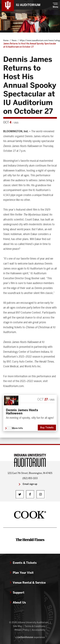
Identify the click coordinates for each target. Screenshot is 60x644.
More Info (17, 428)
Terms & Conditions (35, 626)
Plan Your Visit (23, 573)
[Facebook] (30, 494)
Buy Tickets (47, 428)
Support (19, 593)
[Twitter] (20, 494)
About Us (19, 602)
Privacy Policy (22, 630)
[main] (30, 227)
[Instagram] (40, 494)
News (14, 40)
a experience (30, 637)
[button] (56, 5)
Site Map (18, 626)
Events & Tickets (25, 563)
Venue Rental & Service (29, 583)
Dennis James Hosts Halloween (22, 412)
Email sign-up (30, 484)
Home (6, 40)
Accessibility (39, 630)
